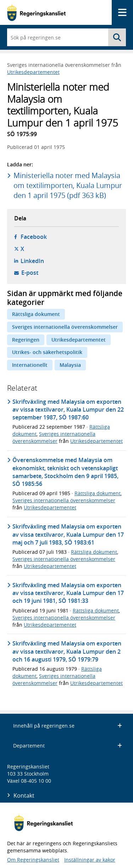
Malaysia (70, 365)
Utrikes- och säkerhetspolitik (47, 352)
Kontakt (24, 795)
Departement (68, 746)
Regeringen (26, 340)
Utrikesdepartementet (33, 72)
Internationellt (30, 365)
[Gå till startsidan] (36, 13)
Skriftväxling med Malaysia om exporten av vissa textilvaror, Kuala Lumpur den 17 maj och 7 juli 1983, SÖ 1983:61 (68, 534)
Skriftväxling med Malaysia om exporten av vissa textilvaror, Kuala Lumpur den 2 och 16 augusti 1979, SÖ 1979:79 (67, 651)
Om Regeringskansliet (33, 860)
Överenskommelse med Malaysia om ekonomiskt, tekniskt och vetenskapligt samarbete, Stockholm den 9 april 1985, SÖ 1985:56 (65, 472)
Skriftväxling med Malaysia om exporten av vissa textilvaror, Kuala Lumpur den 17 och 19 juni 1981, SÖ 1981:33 (68, 593)
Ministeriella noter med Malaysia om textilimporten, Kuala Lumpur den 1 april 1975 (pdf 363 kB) (68, 185)
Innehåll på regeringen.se (68, 726)
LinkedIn (32, 261)
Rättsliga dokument (36, 314)
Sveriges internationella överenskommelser (65, 327)
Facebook (34, 237)
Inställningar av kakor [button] (90, 860)
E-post (30, 273)
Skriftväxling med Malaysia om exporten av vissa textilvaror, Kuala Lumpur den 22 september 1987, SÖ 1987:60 (68, 410)
